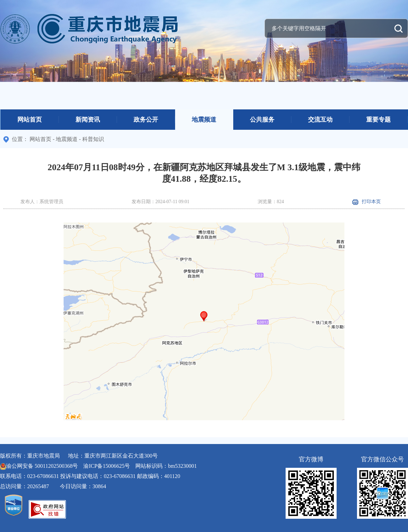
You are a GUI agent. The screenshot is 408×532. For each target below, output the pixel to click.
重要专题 (378, 120)
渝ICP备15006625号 (107, 466)
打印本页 (367, 202)
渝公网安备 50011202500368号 (42, 466)
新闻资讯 (88, 120)
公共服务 (262, 120)
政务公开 (146, 120)
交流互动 (320, 120)
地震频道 (204, 120)
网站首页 (30, 120)
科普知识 (93, 139)
